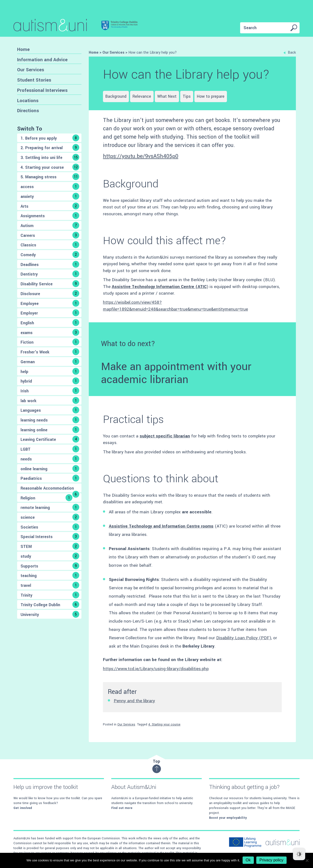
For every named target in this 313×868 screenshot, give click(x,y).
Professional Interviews (42, 90)
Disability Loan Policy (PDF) (244, 638)
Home (23, 49)
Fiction (50, 342)
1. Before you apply (50, 138)
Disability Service (50, 284)
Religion (46, 498)
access (50, 186)
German (50, 362)
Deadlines (50, 264)
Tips (187, 96)
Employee (50, 303)
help (50, 371)
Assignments (50, 216)
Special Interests (50, 536)
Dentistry (50, 274)
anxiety (50, 196)
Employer (50, 313)
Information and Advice (42, 60)
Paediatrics (50, 478)
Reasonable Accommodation (50, 489)
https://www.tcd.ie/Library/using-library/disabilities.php (156, 669)
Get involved (23, 808)
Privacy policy (271, 860)
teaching (50, 575)
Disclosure (50, 293)
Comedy (50, 254)
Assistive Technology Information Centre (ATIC (159, 287)
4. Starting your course (50, 167)
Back (290, 53)
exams (50, 332)
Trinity (50, 595)
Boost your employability (228, 818)
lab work (50, 400)
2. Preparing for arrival (50, 147)
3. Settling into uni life (50, 157)
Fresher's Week (50, 352)
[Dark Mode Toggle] (299, 854)
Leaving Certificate (50, 439)
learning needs (50, 420)
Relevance (142, 96)
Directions (28, 111)
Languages (50, 410)
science (50, 517)
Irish (50, 391)
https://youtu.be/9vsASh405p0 (141, 156)
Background (116, 96)
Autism (50, 225)
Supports (50, 566)
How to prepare (211, 96)
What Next (167, 96)
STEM (50, 546)
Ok (248, 860)
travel (50, 585)
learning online (50, 430)
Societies (50, 527)
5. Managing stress (50, 177)
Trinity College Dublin (50, 604)
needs (50, 459)
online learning (50, 469)
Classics (50, 245)
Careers (50, 235)
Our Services (31, 70)
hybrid (50, 381)
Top (157, 766)
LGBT (50, 449)
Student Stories (34, 80)
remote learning (50, 507)
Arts (50, 206)
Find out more (122, 808)
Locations (28, 101)
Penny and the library (134, 701)
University (50, 614)
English (50, 323)
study (50, 556)
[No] (307, 860)
